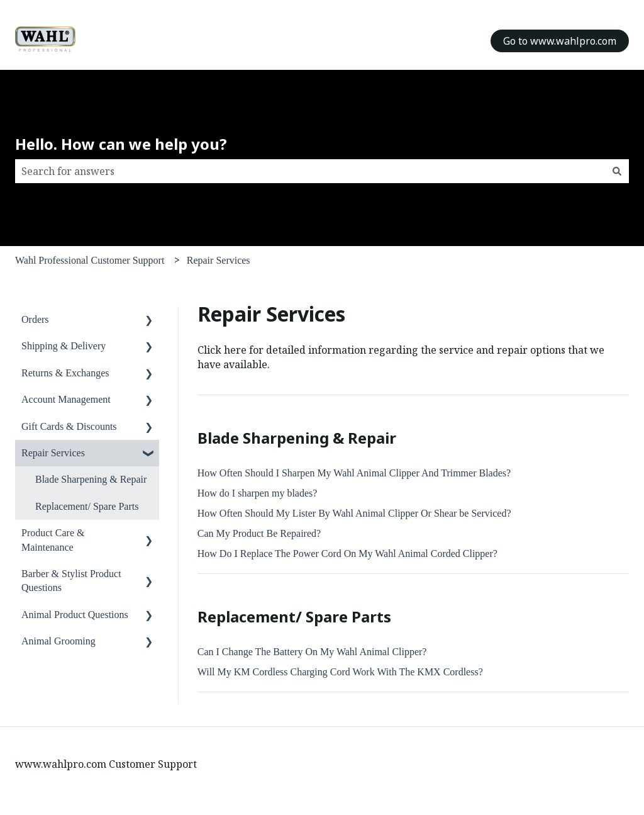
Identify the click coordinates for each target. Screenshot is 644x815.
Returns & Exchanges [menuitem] (65, 373)
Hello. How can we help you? (121, 144)
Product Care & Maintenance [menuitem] (53, 540)
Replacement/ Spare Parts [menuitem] (87, 506)
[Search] (617, 171)
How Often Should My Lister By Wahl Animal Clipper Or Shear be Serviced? (354, 513)
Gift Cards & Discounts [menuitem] (69, 426)
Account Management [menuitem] (66, 399)
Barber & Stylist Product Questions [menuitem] (71, 581)
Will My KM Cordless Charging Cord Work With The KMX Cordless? (340, 672)
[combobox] (310, 171)
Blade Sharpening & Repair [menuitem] (91, 479)
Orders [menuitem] (35, 319)
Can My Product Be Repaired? (259, 533)
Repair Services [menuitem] (53, 453)
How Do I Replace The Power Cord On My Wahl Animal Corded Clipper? (347, 554)
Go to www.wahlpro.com (560, 41)
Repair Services (219, 260)
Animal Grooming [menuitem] (58, 641)
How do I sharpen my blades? (258, 493)
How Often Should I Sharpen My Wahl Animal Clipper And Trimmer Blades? (354, 473)
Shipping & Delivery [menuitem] (64, 346)
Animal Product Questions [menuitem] (75, 615)
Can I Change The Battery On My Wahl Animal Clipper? (314, 652)
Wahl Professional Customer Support (90, 260)
